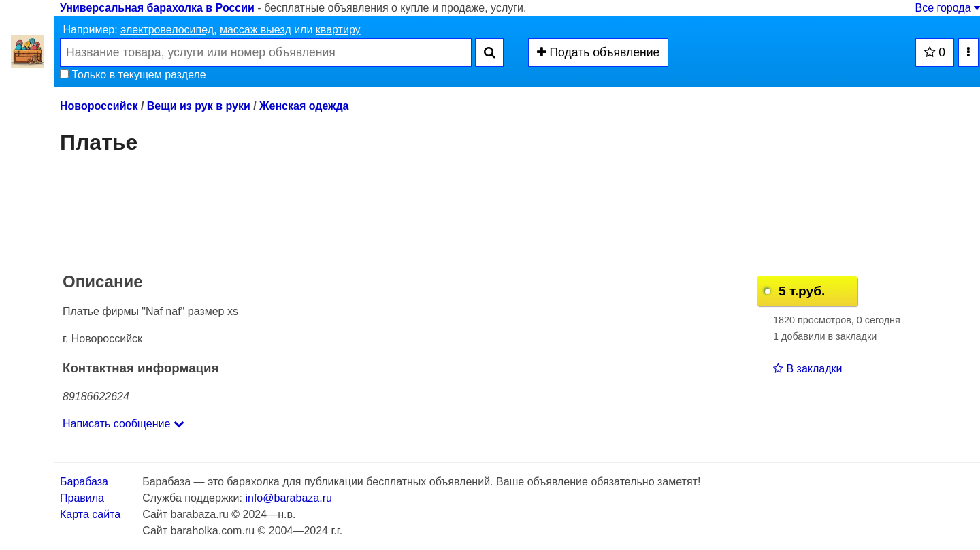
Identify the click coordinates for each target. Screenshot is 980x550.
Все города (947, 8)
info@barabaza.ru (288, 498)
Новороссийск (99, 106)
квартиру (338, 30)
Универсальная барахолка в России (157, 8)
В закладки (807, 369)
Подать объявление (599, 52)
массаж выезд (256, 30)
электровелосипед (167, 30)
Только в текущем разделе (133, 75)
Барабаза (84, 482)
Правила (82, 498)
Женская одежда (304, 106)
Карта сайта (90, 514)
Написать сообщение (124, 424)
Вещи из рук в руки (199, 106)
